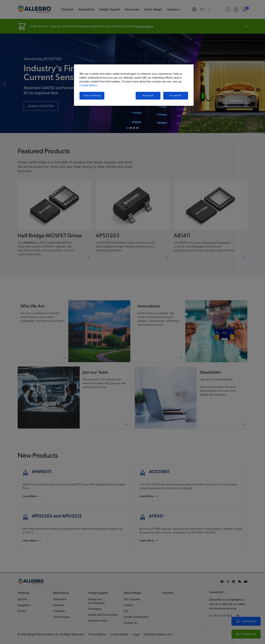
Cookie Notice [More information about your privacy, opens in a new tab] (88, 85)
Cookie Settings (92, 95)
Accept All (176, 95)
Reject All (148, 95)
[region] (134, 85)
